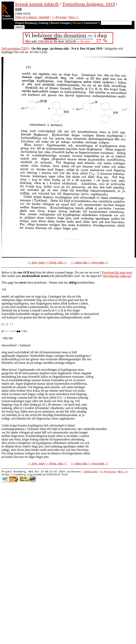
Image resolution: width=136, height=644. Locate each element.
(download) (90, 472)
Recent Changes (61, 23)
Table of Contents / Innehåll (32, 17)
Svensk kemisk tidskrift (37, 4)
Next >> (74, 17)
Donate (77, 23)
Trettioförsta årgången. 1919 (89, 4)
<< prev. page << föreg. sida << (47, 262)
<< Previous (59, 17)
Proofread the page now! (117, 272)
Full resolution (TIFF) (15, 49)
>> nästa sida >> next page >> (90, 262)
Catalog (44, 23)
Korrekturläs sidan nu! (117, 276)
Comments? (91, 23)
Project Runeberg (26, 23)
